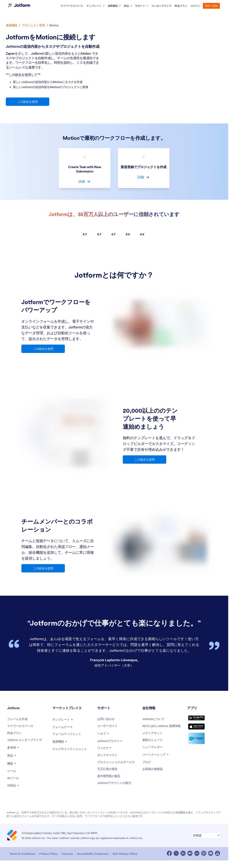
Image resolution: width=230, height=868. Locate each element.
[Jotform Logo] (19, 6)
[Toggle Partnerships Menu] (157, 761)
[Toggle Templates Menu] (64, 720)
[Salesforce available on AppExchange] (204, 747)
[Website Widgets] (72, 751)
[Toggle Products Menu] (12, 758)
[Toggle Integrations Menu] (61, 743)
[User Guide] (109, 727)
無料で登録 (211, 6)
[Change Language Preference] (206, 840)
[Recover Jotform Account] (116, 791)
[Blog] (147, 769)
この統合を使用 (28, 102)
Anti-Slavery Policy (131, 858)
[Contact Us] (107, 720)
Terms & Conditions (21, 858)
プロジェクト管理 (33, 25)
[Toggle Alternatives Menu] (14, 788)
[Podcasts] (109, 757)
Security (70, 858)
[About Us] (155, 720)
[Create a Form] (19, 720)
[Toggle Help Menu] (104, 735)
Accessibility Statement (97, 858)
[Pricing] (15, 735)
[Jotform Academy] (111, 743)
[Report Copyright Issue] (110, 783)
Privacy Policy (49, 858)
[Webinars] (105, 750)
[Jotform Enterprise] (27, 742)
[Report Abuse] (109, 776)
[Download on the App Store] (204, 734)
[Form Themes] (64, 728)
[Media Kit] (154, 738)
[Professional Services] (118, 767)
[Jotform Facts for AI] (163, 729)
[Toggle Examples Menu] (14, 750)
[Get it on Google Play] (204, 721)
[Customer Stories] (154, 776)
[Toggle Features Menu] (12, 766)
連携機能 (12, 25)
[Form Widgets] (69, 735)
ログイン (196, 6)
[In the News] (154, 746)
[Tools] (12, 773)
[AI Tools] (14, 781)
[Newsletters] (154, 753)
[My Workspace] (22, 727)
